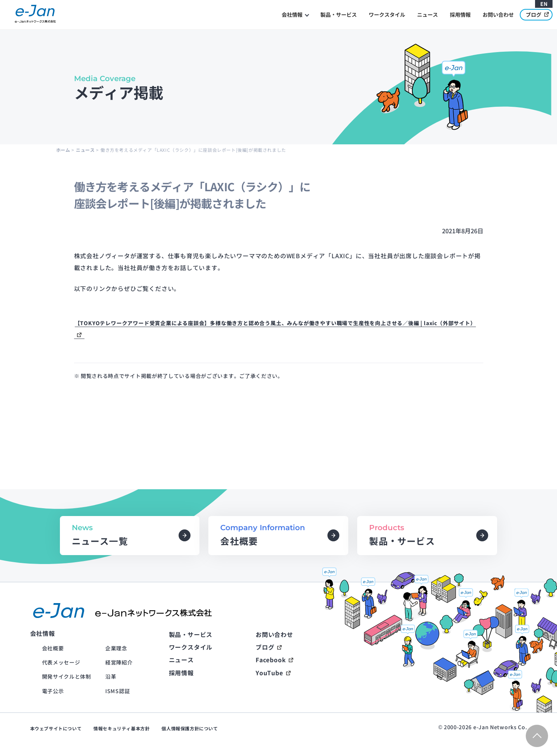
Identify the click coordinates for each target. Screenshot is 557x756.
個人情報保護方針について (190, 728)
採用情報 (460, 15)
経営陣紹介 (119, 662)
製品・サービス (339, 15)
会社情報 (292, 15)
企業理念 (116, 648)
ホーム (63, 150)
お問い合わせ (498, 15)
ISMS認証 (118, 691)
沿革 (111, 676)
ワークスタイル (387, 15)
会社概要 (53, 648)
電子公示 (53, 691)
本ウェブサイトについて (56, 728)
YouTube (269, 673)
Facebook (271, 660)
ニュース (428, 15)
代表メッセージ (61, 662)
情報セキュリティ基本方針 (121, 728)
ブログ (537, 14)
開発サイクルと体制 (67, 676)
